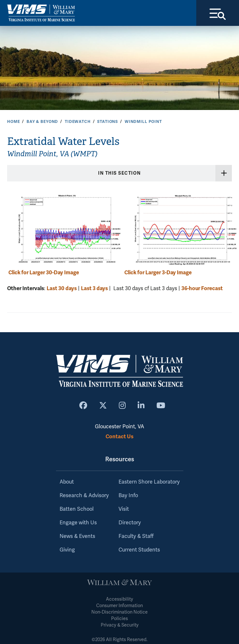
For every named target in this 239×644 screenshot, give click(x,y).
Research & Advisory (84, 496)
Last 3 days (94, 288)
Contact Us (119, 437)
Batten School (77, 509)
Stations (108, 122)
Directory (130, 523)
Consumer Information (119, 606)
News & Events (77, 536)
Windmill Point (143, 122)
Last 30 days (62, 288)
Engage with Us (78, 523)
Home (13, 122)
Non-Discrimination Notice (119, 612)
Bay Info (128, 496)
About (67, 482)
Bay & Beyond (42, 122)
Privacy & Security (120, 625)
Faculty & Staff (136, 536)
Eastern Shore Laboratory (149, 482)
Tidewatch (78, 122)
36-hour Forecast (202, 288)
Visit (124, 509)
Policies (119, 619)
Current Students (139, 550)
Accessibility (119, 599)
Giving (67, 550)
